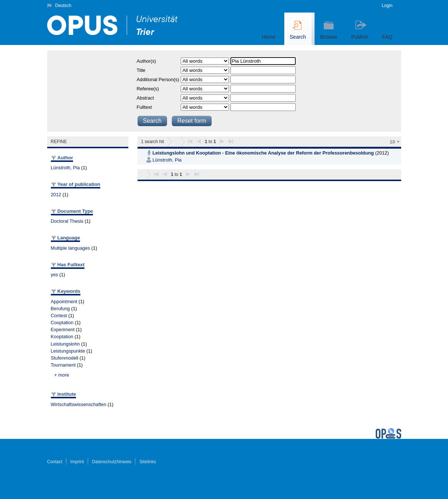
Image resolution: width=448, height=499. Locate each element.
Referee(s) (148, 89)
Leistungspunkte (68, 351)
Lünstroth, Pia (65, 168)
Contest (59, 316)
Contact (55, 462)
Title (141, 70)
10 (393, 142)
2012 (56, 195)
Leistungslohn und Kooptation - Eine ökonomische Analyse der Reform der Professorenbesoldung (263, 153)
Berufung (60, 309)
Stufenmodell (65, 358)
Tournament (63, 365)
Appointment (64, 302)
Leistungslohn (65, 344)
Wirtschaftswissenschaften (79, 404)
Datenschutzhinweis (112, 462)
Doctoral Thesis (67, 221)
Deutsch (63, 6)
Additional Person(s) (158, 79)
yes (55, 275)
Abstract (145, 98)
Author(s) (147, 61)
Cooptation (62, 323)
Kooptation (62, 337)
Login (387, 6)
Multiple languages (71, 248)
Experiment (63, 330)
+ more (62, 375)
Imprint (77, 462)
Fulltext (144, 107)
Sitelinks (148, 462)
